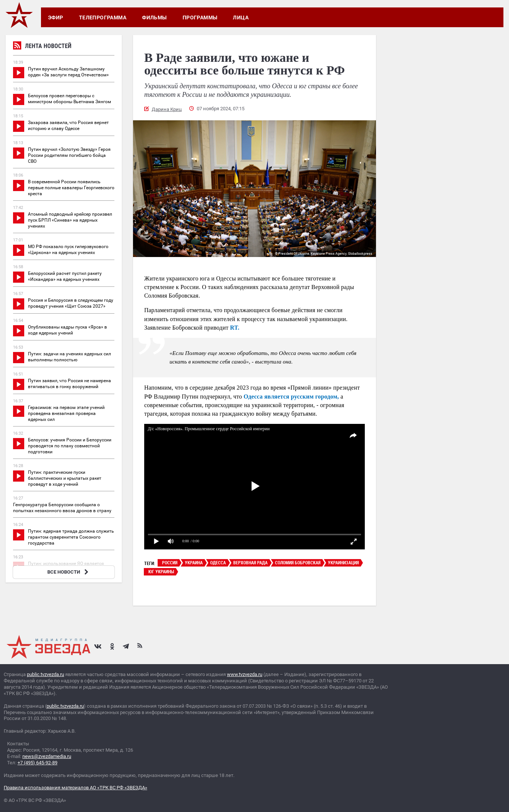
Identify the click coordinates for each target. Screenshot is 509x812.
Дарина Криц (167, 109)
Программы (200, 18)
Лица (241, 18)
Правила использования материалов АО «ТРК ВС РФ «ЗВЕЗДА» (75, 788)
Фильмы (154, 18)
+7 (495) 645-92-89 (37, 763)
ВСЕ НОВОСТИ (69, 572)
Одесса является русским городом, (291, 397)
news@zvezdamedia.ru (47, 756)
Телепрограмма (103, 18)
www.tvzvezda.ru (245, 674)
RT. (235, 328)
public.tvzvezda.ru (45, 674)
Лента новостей (42, 47)
